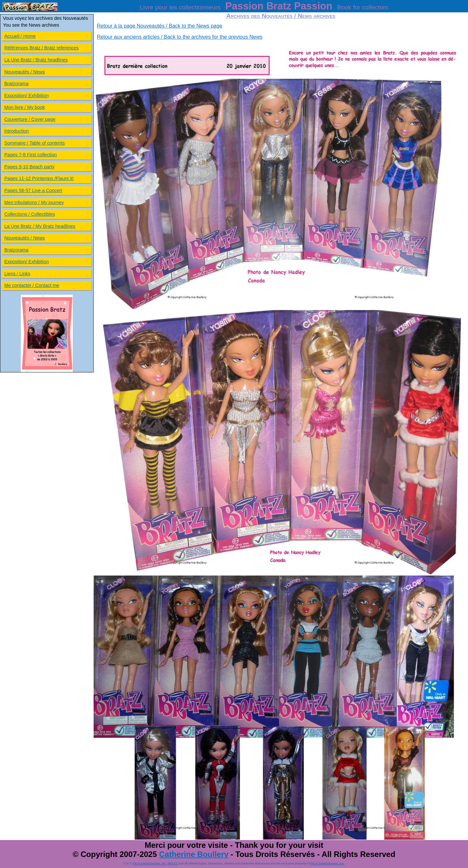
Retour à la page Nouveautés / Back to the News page (160, 26)
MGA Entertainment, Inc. (150, 863)
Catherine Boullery (194, 854)
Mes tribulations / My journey (34, 202)
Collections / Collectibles (30, 214)
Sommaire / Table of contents (34, 143)
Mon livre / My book (25, 107)
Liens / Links (17, 274)
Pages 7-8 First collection (31, 155)
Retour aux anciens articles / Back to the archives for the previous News (180, 37)
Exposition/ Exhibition (26, 96)
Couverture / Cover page (30, 119)
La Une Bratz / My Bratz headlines (40, 226)
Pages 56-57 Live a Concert (33, 190)
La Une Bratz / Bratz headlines (36, 60)
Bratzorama (16, 84)
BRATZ (172, 863)
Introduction (16, 131)
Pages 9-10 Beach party (29, 167)
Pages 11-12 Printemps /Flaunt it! (39, 178)
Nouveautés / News (25, 72)
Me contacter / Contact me (32, 285)
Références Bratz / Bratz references (41, 48)
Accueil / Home (20, 36)
